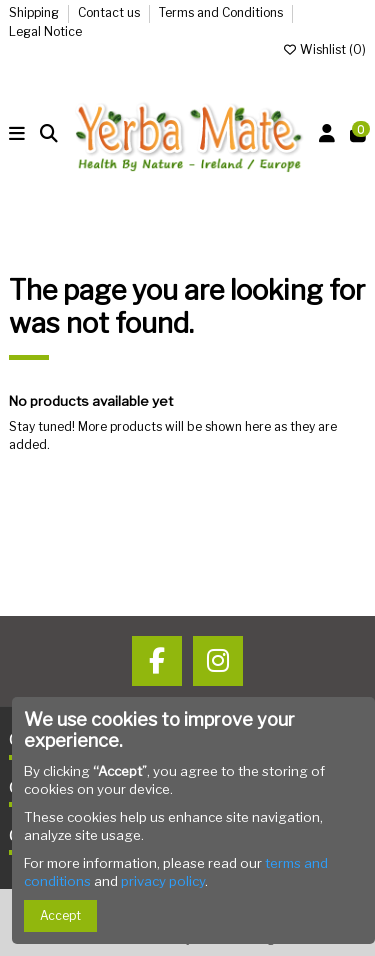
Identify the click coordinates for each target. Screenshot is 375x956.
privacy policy (163, 881)
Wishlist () (324, 49)
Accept (60, 915)
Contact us (110, 12)
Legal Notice (45, 31)
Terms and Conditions (222, 12)
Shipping (35, 12)
